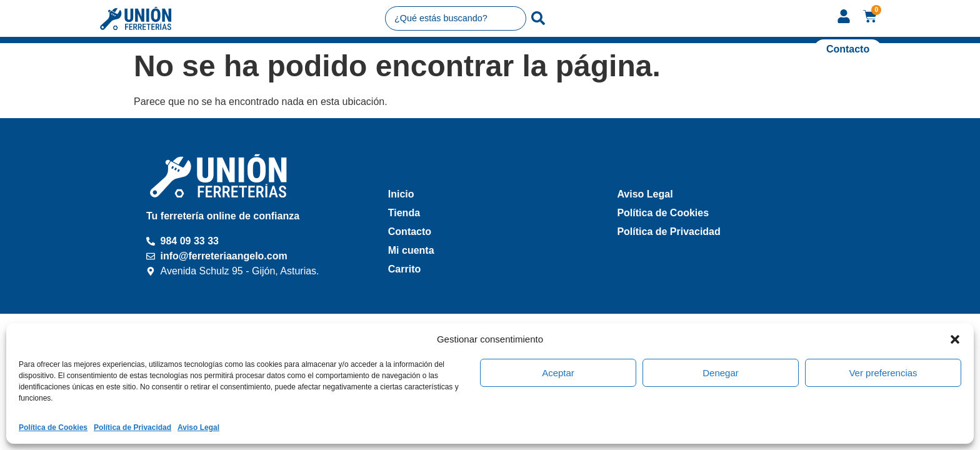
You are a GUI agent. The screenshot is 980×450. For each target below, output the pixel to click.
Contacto (410, 232)
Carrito (404, 269)
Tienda (404, 213)
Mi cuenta (411, 250)
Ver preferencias (883, 373)
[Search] (538, 18)
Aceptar (558, 373)
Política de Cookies (53, 427)
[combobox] (456, 18)
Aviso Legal (198, 427)
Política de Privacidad (132, 427)
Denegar (721, 373)
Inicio (401, 194)
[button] (955, 339)
